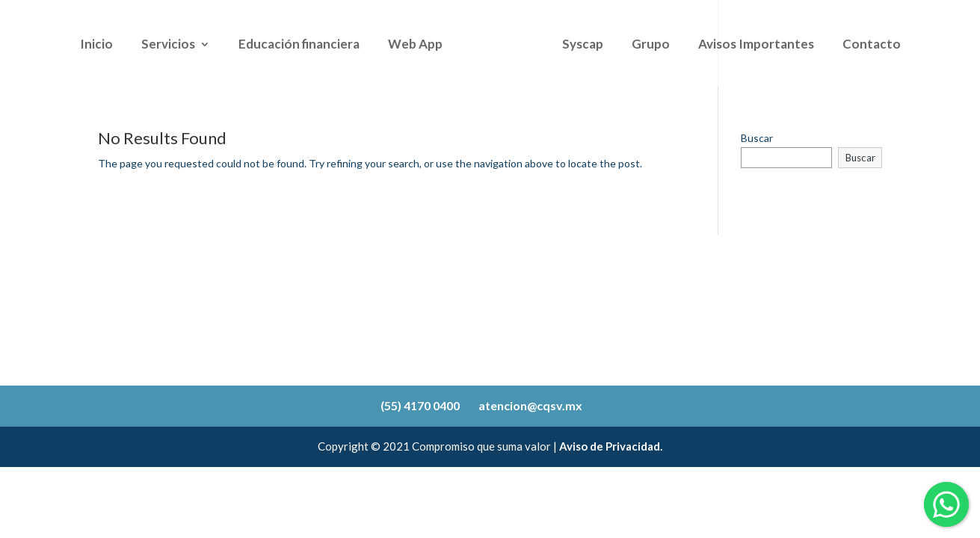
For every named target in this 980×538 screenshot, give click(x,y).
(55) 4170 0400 (420, 405)
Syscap (583, 45)
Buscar (757, 138)
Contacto (872, 45)
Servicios (168, 45)
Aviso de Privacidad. (611, 446)
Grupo (651, 45)
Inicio (96, 45)
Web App (415, 45)
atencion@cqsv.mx (530, 405)
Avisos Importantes (756, 45)
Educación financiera (299, 45)
